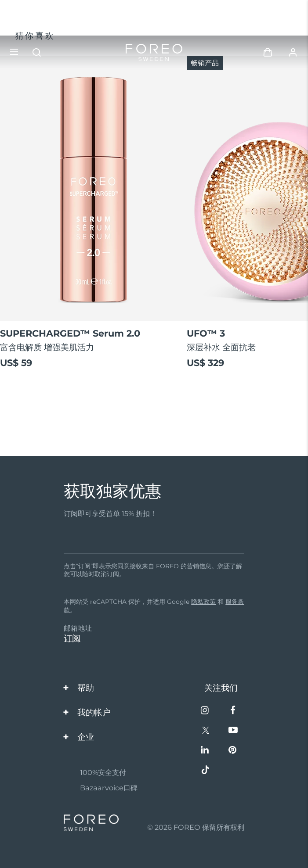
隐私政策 (203, 602)
